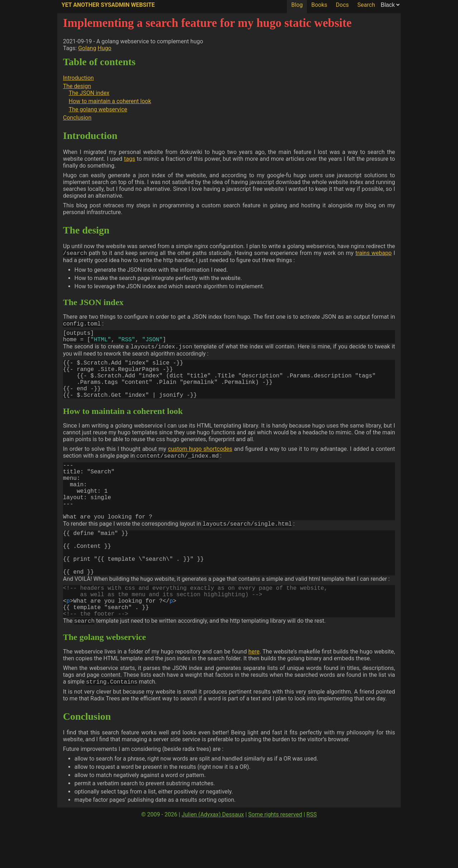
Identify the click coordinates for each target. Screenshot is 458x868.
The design (77, 86)
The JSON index (89, 93)
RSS (311, 861)
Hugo (104, 48)
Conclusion (77, 118)
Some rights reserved (275, 861)
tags (130, 159)
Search (366, 5)
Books (319, 5)
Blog (297, 5)
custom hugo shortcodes (200, 462)
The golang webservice (98, 109)
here (254, 697)
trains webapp (373, 254)
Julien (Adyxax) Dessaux (213, 861)
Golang (87, 48)
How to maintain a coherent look (110, 101)
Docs (342, 5)
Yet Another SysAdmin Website (108, 5)
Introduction (78, 78)
